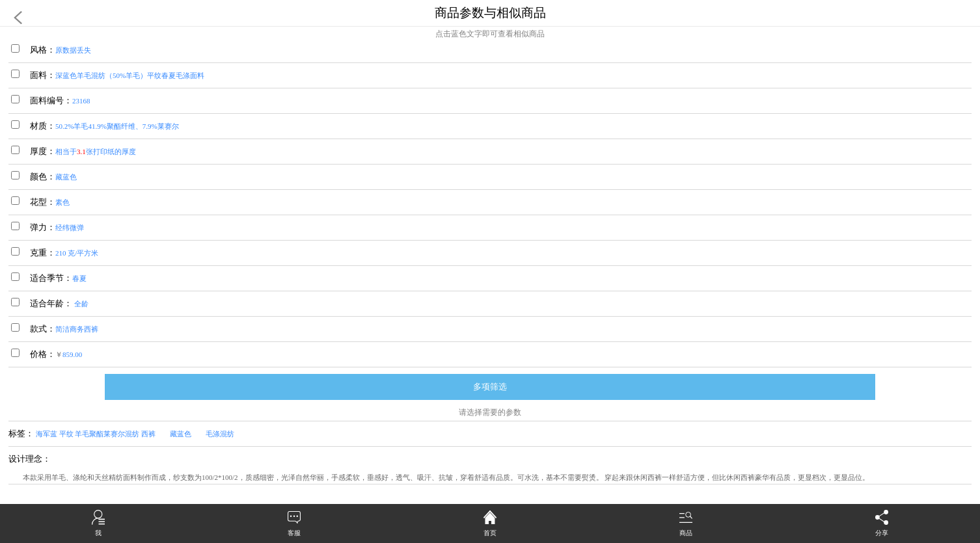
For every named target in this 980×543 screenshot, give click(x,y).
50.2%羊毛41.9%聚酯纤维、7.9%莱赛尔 (117, 126)
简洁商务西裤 (77, 329)
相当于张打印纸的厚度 (96, 152)
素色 (62, 202)
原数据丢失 (73, 50)
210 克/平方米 (77, 253)
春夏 (79, 278)
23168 (81, 101)
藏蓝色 (66, 177)
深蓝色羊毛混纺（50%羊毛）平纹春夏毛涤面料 (130, 75)
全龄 (80, 304)
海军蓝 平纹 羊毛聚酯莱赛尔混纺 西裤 (103, 434)
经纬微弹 (70, 228)
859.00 (72, 354)
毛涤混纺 (227, 434)
